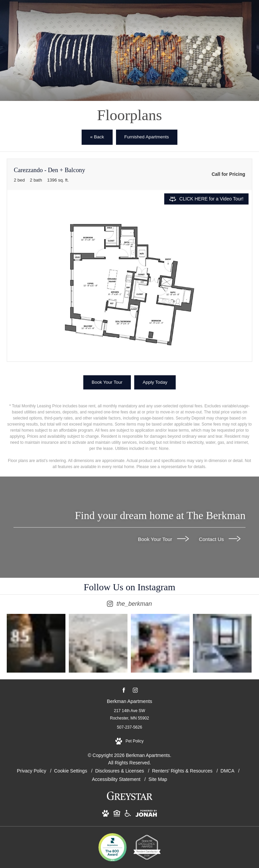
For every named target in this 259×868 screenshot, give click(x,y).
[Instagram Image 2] (98, 643)
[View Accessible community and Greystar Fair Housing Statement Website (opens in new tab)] (128, 815)
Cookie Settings (71, 771)
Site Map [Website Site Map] (158, 779)
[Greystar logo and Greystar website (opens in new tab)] (130, 799)
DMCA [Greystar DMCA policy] (228, 771)
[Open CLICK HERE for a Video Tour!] (206, 199)
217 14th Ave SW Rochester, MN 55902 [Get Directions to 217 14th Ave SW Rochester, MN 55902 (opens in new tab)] (129, 714)
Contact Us (220, 539)
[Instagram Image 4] (222, 643)
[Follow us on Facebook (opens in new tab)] (124, 690)
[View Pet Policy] (129, 741)
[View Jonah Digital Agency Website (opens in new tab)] (146, 815)
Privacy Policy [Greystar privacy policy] (32, 771)
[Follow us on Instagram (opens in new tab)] (135, 690)
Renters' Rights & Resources (183, 771)
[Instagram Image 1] (36, 643)
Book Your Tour (163, 539)
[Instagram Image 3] (160, 643)
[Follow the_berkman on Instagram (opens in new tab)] (129, 596)
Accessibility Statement (117, 779)
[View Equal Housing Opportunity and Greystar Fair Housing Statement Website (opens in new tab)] (117, 815)
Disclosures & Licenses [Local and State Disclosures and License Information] (120, 771)
